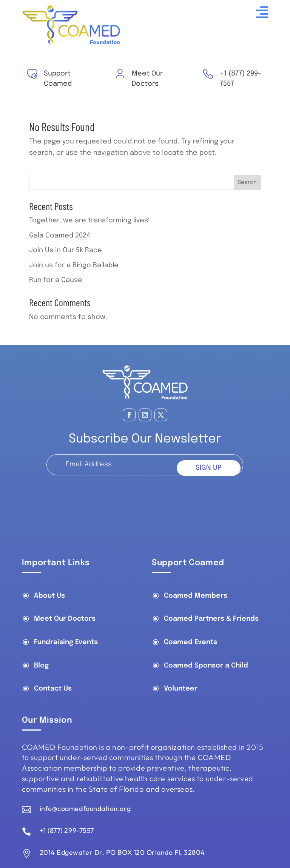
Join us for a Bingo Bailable (74, 265)
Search (247, 182)
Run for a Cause (56, 280)
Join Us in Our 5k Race (66, 250)
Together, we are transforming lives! (89, 220)
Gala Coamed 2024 (60, 236)
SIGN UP (209, 468)
